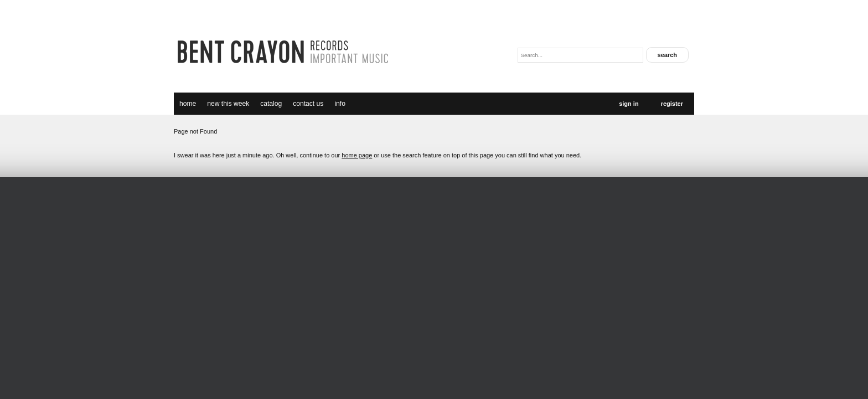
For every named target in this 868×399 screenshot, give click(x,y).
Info (340, 104)
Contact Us (308, 104)
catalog (271, 104)
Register (672, 104)
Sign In (629, 104)
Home (188, 104)
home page (357, 155)
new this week (228, 104)
